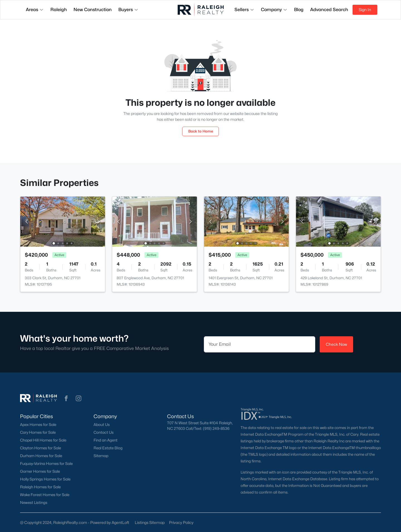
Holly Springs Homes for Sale (45, 479)
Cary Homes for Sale (38, 432)
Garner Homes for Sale (40, 471)
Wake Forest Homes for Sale (45, 495)
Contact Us (104, 432)
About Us (102, 425)
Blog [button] (299, 10)
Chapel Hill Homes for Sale (43, 440)
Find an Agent (106, 440)
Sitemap (101, 456)
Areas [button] (35, 10)
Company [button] (274, 10)
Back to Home (201, 131)
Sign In (365, 10)
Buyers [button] (128, 10)
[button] (66, 398)
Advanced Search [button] (329, 10)
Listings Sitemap (150, 522)
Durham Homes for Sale (41, 456)
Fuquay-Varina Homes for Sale (46, 464)
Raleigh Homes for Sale (40, 487)
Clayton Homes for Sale (41, 448)
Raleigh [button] (59, 10)
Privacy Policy (181, 522)
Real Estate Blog (108, 448)
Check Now (336, 344)
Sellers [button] (244, 10)
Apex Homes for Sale (38, 425)
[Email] (260, 344)
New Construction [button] (93, 10)
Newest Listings (34, 502)
